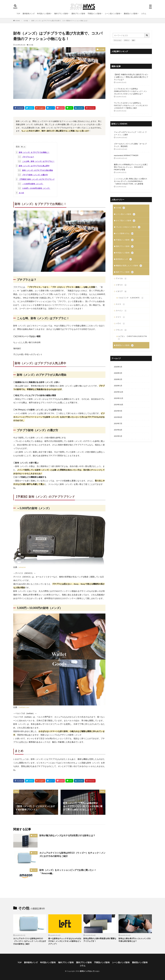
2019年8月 (118, 417)
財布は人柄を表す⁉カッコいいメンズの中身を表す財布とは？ (135, 940)
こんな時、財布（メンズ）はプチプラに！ (36, 161)
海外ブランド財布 (61, 14)
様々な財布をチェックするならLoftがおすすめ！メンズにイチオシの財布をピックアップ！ (65, 941)
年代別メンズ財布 (44, 14)
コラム (144, 14)
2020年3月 (118, 373)
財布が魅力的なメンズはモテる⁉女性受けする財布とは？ (67, 835)
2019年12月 (119, 392)
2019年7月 (118, 423)
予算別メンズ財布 (94, 14)
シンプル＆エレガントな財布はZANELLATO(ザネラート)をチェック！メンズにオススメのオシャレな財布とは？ (130, 91)
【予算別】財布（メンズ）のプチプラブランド (35, 179)
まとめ (20, 193)
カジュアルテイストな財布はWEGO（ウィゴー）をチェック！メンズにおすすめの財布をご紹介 (72, 854)
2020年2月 (118, 379)
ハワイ (120, 324)
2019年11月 (119, 398)
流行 (133, 40)
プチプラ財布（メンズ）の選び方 (33, 175)
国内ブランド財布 (78, 14)
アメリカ (121, 279)
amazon (22, 567)
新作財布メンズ (29, 14)
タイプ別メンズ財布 (126, 221)
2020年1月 (118, 386)
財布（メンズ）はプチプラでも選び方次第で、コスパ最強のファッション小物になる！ (60, 21)
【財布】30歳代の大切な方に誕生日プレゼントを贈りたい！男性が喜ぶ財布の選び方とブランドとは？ (131, 77)
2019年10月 (119, 405)
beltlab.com (24, 707)
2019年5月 (118, 436)
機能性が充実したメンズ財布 (129, 266)
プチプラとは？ (26, 157)
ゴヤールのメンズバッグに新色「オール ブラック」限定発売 (130, 145)
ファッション (118, 40)
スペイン (121, 311)
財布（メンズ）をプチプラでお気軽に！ (32, 152)
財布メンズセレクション (90, 971)
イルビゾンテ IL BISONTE (131, 298)
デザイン (127, 40)
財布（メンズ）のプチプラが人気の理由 (35, 170)
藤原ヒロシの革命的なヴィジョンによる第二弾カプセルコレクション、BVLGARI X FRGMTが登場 (131, 167)
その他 (26, 21)
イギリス (121, 285)
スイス (120, 304)
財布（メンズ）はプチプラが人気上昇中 (32, 166)
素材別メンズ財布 (131, 14)
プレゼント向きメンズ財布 (128, 227)
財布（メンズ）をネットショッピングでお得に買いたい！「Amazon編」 (68, 872)
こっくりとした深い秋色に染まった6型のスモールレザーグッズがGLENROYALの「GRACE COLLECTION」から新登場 (131, 181)
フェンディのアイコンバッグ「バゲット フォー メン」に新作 (130, 133)
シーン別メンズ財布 (112, 14)
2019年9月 (118, 411)
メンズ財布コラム (125, 234)
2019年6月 (118, 430)
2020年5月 (118, 367)
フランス (121, 330)
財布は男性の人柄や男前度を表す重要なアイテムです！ (100, 940)
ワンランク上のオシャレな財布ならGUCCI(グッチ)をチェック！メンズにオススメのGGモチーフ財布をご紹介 (131, 105)
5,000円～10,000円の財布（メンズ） (34, 188)
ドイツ (120, 317)
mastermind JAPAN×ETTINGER (126, 155)
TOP (18, 14)
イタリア (121, 291)
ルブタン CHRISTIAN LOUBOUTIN (132, 338)
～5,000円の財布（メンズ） (31, 184)
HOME (18, 21)
